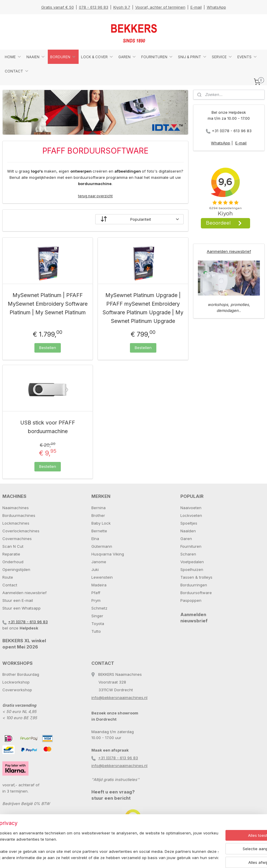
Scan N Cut (13, 546)
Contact (10, 585)
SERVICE (222, 57)
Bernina (98, 508)
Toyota (98, 624)
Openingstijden (16, 569)
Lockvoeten (191, 515)
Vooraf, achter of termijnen (160, 7)
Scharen (188, 554)
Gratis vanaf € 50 (58, 7)
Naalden (188, 531)
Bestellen (48, 348)
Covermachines (17, 539)
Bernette (99, 531)
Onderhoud (13, 562)
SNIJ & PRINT (193, 57)
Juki (95, 569)
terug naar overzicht (95, 196)
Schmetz (99, 608)
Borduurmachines (19, 515)
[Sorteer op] (139, 220)
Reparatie (11, 554)
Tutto (96, 631)
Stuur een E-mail (18, 600)
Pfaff (96, 593)
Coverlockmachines (21, 531)
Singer (97, 616)
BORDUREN (63, 57)
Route (8, 577)
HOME (13, 57)
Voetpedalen (192, 562)
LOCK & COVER (97, 57)
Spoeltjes (189, 523)
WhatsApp (216, 7)
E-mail (196, 7)
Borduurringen (194, 585)
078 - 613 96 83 (94, 7)
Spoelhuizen (192, 569)
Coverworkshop (17, 690)
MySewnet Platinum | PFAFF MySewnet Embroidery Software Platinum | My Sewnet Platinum (48, 304)
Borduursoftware (196, 593)
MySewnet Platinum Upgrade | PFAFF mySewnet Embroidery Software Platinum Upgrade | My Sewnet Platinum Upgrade (143, 308)
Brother (98, 515)
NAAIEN (36, 57)
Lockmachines (16, 523)
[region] (94, 843)
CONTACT (17, 71)
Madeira (99, 585)
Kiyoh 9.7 (122, 7)
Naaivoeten (191, 508)
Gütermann (102, 546)
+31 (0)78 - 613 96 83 (232, 131)
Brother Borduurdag (21, 674)
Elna (95, 539)
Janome (99, 562)
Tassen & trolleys (196, 577)
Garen (186, 539)
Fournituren (191, 546)
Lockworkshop (16, 682)
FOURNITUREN (157, 57)
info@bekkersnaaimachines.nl (119, 697)
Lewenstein (102, 577)
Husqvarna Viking (108, 554)
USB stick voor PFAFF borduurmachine (48, 427)
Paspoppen (191, 600)
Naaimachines (16, 508)
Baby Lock (101, 523)
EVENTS (247, 57)
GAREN (127, 57)
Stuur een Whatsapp (22, 608)
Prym (96, 600)
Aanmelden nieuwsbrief (229, 251)
